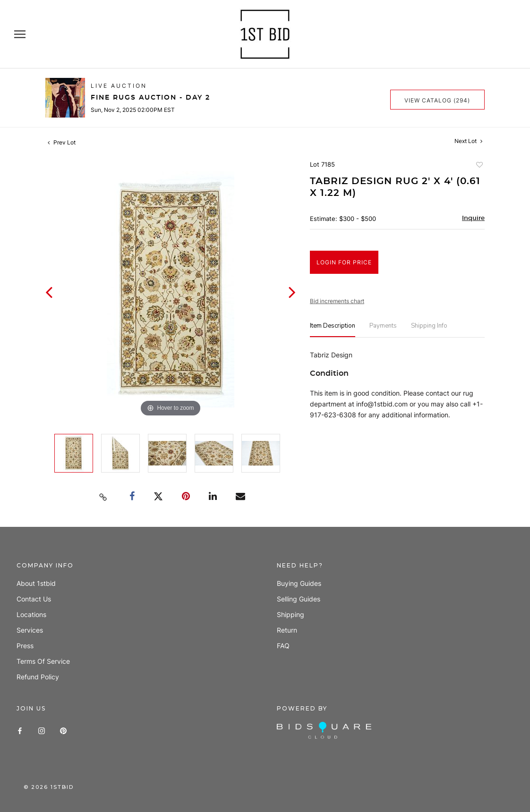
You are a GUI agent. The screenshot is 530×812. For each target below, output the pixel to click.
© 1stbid (49, 787)
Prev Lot (62, 142)
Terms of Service (43, 661)
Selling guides (299, 599)
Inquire (473, 218)
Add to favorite (479, 166)
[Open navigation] (20, 34)
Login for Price (344, 262)
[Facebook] (20, 730)
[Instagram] (42, 730)
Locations (31, 614)
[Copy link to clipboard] (103, 497)
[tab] (333, 330)
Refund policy (38, 677)
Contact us (34, 599)
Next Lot (468, 141)
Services (30, 630)
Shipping (291, 614)
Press (25, 646)
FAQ (283, 646)
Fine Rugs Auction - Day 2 (150, 98)
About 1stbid (36, 583)
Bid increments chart (337, 301)
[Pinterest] (63, 730)
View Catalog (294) (437, 100)
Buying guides (299, 583)
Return (287, 630)
